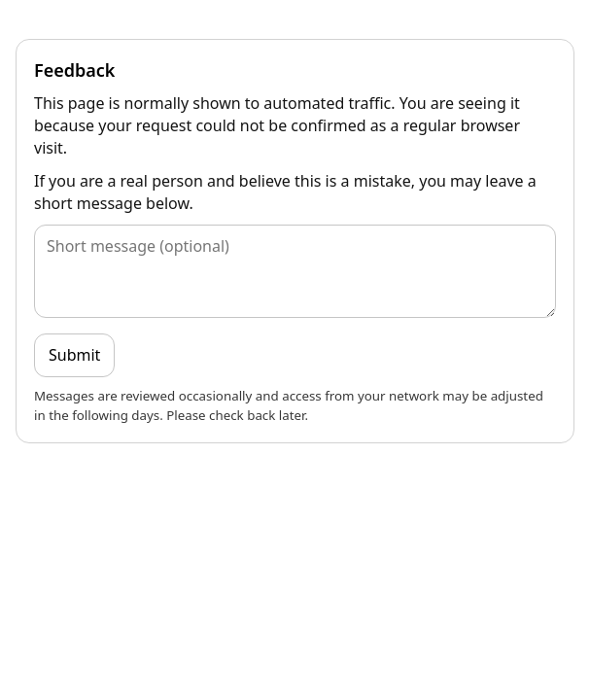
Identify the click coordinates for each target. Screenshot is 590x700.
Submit (74, 355)
